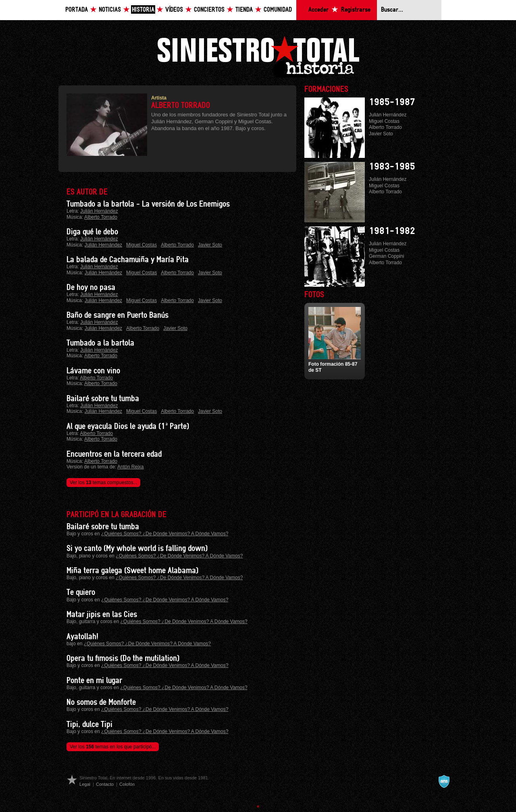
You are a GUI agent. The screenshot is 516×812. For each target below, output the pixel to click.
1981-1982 (392, 231)
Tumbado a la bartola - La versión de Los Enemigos (148, 204)
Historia (143, 10)
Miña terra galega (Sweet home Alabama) (132, 571)
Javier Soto (210, 245)
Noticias (110, 10)
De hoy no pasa (91, 288)
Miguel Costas (141, 245)
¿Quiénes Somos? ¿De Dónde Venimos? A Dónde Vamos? (165, 534)
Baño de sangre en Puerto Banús (118, 315)
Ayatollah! (82, 637)
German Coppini (386, 256)
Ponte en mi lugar (94, 681)
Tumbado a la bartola (100, 343)
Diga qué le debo (92, 232)
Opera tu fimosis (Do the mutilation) (123, 659)
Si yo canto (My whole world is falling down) (137, 549)
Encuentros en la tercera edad (114, 454)
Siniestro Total (258, 56)
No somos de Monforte (101, 702)
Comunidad (278, 10)
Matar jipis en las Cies (102, 615)
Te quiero (81, 592)
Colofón (127, 784)
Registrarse (356, 10)
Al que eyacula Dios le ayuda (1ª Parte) (128, 427)
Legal (85, 784)
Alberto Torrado (101, 217)
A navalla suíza (444, 781)
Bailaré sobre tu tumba (103, 399)
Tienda (244, 10)
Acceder (318, 10)
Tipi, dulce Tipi (89, 725)
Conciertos (209, 10)
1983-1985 (392, 167)
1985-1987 (392, 102)
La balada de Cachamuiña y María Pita (128, 260)
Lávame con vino (93, 371)
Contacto (105, 784)
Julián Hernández (99, 211)
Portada (77, 10)
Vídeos (174, 10)
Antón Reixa (130, 467)
